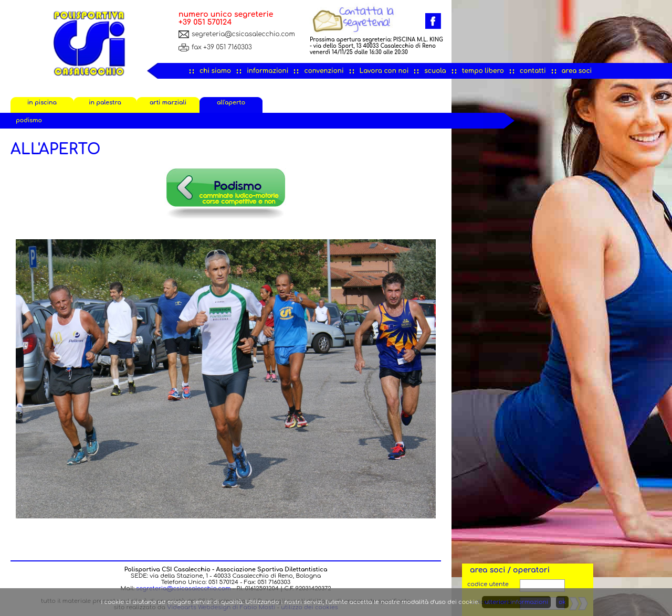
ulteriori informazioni (516, 602)
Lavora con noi (384, 71)
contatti (533, 71)
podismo (29, 120)
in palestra (105, 103)
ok (562, 602)
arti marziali (168, 103)
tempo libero (483, 71)
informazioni (267, 71)
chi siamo (215, 71)
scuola (435, 71)
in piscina (42, 103)
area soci (577, 71)
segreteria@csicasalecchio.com (243, 34)
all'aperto (231, 103)
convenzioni (324, 71)
